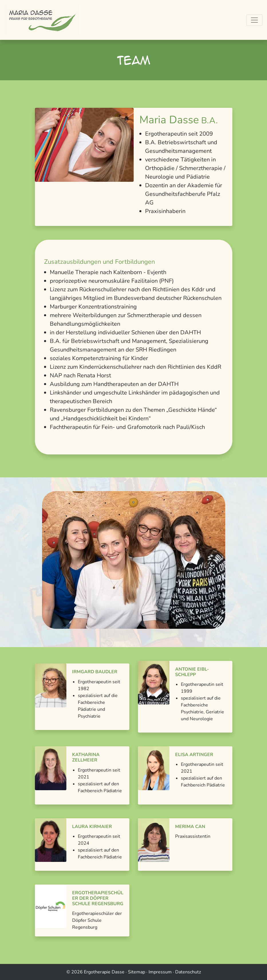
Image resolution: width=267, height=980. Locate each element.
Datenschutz (188, 972)
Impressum (160, 972)
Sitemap (137, 972)
